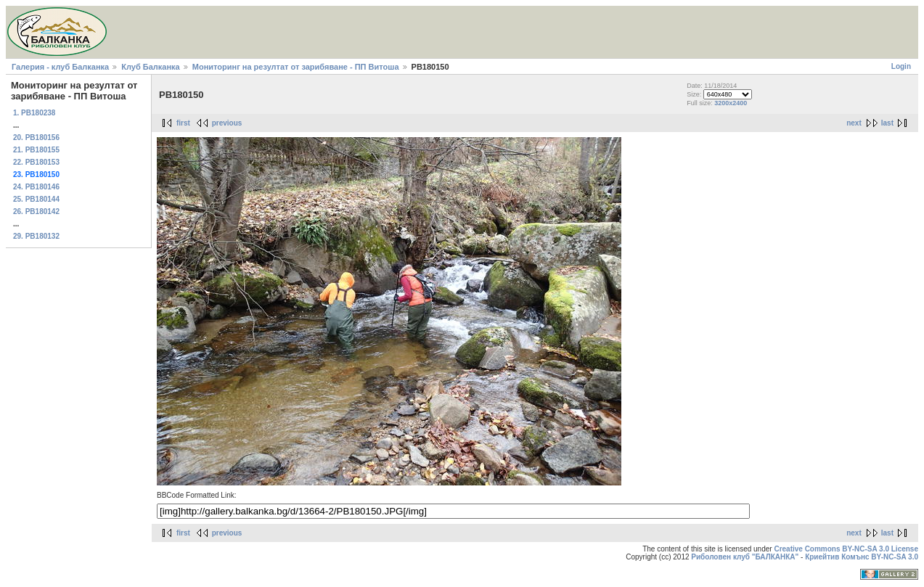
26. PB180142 (36, 212)
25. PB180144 (36, 199)
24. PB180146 (36, 187)
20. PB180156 (36, 137)
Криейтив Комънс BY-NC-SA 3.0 (862, 557)
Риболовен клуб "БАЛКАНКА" (745, 557)
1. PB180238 (34, 113)
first (183, 123)
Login (901, 66)
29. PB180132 (36, 236)
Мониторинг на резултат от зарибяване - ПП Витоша (296, 67)
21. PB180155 (36, 150)
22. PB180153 (36, 162)
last (887, 123)
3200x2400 (731, 103)
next (854, 123)
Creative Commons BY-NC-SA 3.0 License (846, 549)
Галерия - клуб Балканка (60, 67)
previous (227, 123)
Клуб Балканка (150, 67)
